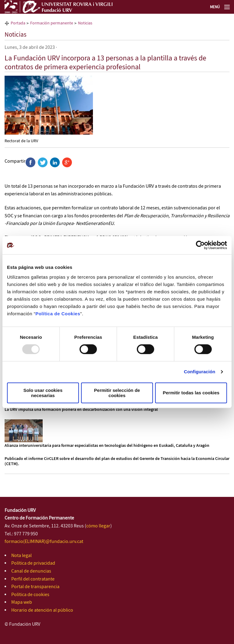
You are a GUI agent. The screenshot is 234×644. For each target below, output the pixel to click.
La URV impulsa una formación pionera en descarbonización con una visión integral (81, 410)
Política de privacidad (33, 563)
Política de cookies (30, 595)
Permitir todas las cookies (191, 393)
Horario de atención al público (42, 610)
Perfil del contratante (33, 579)
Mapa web (22, 602)
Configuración (200, 372)
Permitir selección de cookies (117, 393)
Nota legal (21, 556)
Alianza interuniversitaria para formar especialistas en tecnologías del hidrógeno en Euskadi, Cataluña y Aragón (107, 446)
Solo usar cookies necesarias (43, 393)
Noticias (16, 35)
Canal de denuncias (31, 571)
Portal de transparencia (35, 587)
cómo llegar (98, 526)
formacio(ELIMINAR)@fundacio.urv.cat (44, 542)
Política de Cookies (58, 314)
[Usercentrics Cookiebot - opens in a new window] (200, 245)
